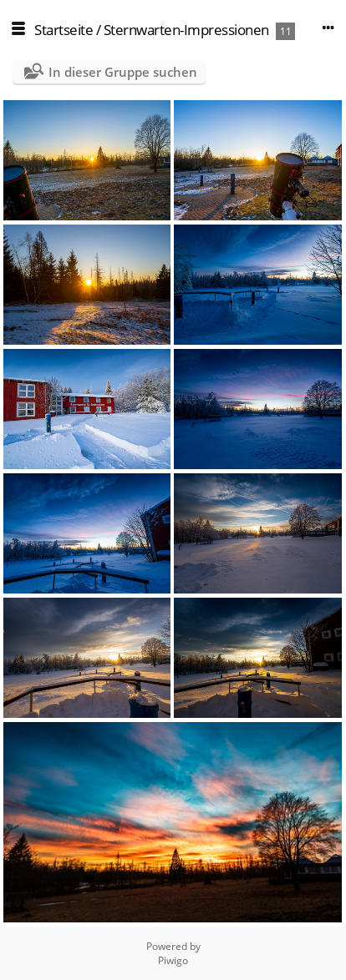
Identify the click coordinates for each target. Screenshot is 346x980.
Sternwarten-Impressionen (186, 30)
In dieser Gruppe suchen (123, 72)
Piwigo (173, 960)
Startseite (64, 30)
